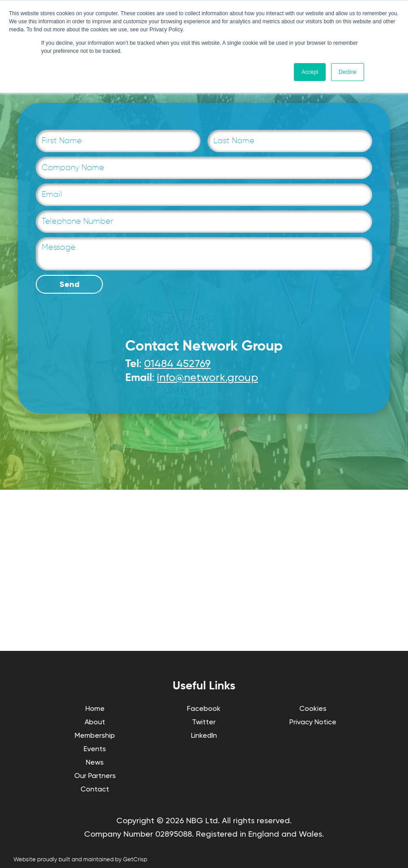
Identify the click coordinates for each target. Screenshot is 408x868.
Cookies (313, 708)
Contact (95, 789)
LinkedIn (204, 735)
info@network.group (208, 377)
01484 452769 (177, 363)
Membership (95, 735)
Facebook (204, 708)
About (95, 722)
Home (95, 708)
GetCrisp (135, 860)
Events (95, 749)
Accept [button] (310, 72)
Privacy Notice (313, 722)
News (95, 762)
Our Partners (95, 776)
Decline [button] (348, 72)
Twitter (204, 722)
